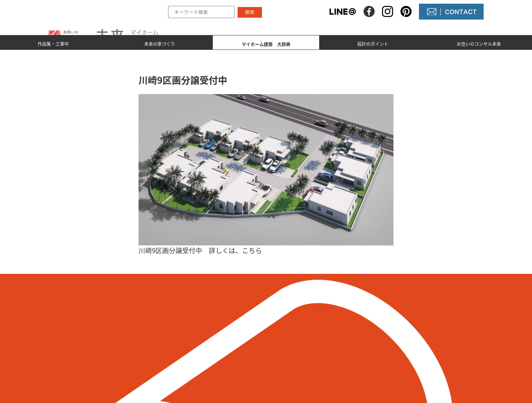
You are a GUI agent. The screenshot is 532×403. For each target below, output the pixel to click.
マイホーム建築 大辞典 (225, 353)
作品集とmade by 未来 (223, 328)
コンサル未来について (310, 353)
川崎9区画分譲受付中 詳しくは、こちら (200, 250)
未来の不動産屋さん (307, 328)
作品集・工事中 (53, 43)
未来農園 (293, 366)
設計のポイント (373, 43)
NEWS (289, 341)
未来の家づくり (160, 43)
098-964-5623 (120, 349)
